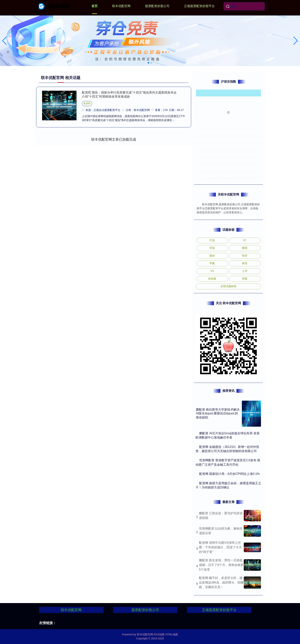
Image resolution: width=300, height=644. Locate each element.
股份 (212, 256)
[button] (296, 41)
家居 (245, 263)
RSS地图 (159, 634)
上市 (245, 271)
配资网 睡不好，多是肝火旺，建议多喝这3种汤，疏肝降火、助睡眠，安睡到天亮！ (221, 582)
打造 (212, 240)
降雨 (245, 248)
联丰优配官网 (121, 6)
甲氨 (212, 263)
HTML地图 (172, 634)
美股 (245, 279)
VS (212, 271)
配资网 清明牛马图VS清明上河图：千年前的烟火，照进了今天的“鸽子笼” (220, 547)
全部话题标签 (228, 286)
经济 (245, 256)
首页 (95, 6)
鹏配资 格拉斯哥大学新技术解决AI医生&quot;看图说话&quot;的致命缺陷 (218, 414)
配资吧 (87, 104)
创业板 (212, 279)
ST (245, 240)
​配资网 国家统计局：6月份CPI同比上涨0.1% (229, 474)
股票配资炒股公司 (157, 6)
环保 (212, 248)
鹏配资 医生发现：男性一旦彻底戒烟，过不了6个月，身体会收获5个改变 (221, 565)
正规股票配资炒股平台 (199, 6)
